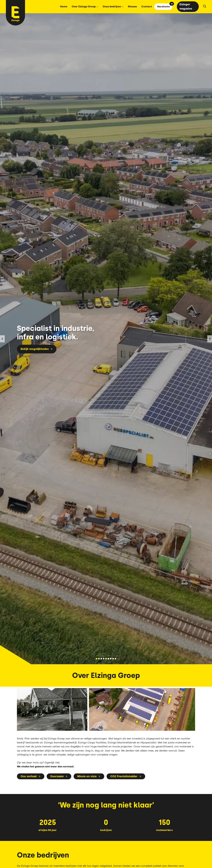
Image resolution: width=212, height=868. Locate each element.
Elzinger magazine (186, 6)
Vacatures (163, 6)
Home (64, 6)
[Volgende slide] (210, 339)
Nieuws (132, 6)
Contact (147, 6)
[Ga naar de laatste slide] (2, 339)
